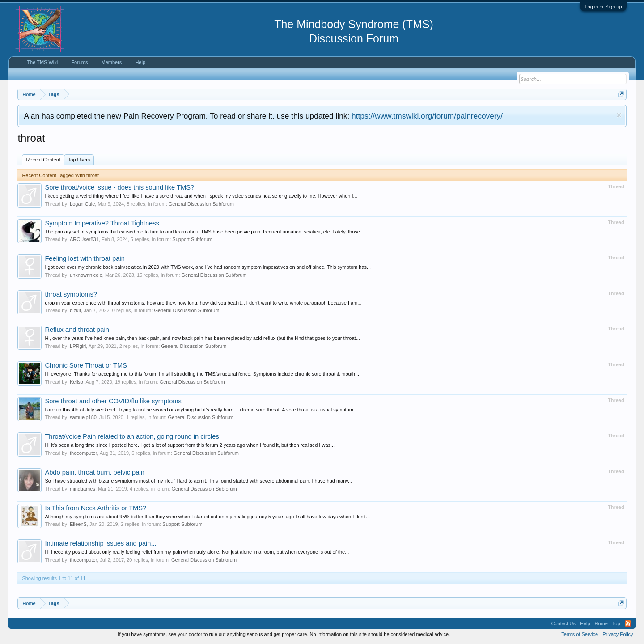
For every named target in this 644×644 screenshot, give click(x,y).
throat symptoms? (71, 294)
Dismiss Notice (619, 115)
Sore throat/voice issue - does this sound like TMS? (119, 187)
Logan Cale (82, 204)
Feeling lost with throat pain (85, 258)
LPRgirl (78, 346)
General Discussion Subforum (201, 204)
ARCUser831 (84, 239)
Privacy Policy (618, 634)
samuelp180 (83, 417)
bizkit (75, 310)
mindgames (83, 489)
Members (112, 62)
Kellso (76, 382)
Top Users (79, 160)
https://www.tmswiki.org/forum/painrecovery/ (427, 116)
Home (601, 623)
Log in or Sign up (603, 7)
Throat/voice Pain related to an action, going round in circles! (133, 436)
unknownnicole (86, 275)
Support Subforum (192, 239)
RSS (628, 623)
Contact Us (563, 623)
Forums (79, 62)
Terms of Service (580, 634)
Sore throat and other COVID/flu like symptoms (113, 401)
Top (616, 623)
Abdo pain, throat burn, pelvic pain (94, 472)
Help (140, 62)
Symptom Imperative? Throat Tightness (102, 223)
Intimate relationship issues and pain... (100, 543)
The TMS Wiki (42, 62)
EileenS (78, 524)
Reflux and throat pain (77, 330)
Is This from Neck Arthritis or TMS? (95, 508)
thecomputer (83, 453)
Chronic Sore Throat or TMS (86, 365)
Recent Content (43, 160)
